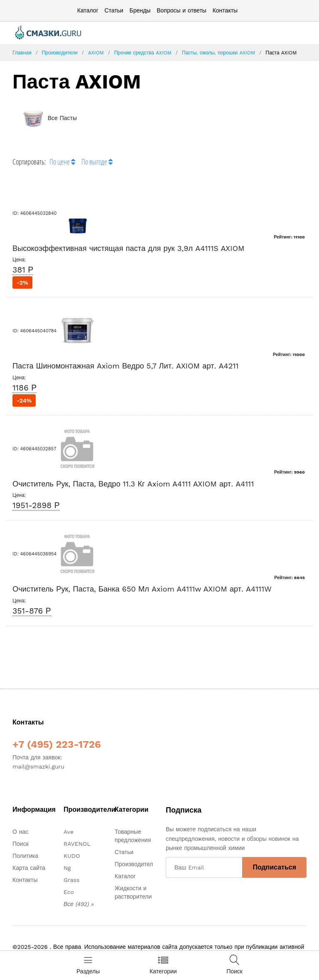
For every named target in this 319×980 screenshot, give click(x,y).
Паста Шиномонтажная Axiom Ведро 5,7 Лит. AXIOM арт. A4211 (125, 366)
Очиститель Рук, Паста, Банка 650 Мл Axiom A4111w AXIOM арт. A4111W (142, 589)
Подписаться (274, 867)
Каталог (88, 10)
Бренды (140, 10)
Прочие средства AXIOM (143, 53)
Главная (22, 53)
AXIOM (96, 53)
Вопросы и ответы (182, 10)
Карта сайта (29, 868)
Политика (25, 856)
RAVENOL (77, 844)
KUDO (72, 856)
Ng (67, 868)
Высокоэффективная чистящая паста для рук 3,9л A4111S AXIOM (129, 248)
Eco (69, 892)
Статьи (114, 10)
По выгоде (97, 162)
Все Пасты (49, 118)
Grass (71, 880)
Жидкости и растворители (133, 892)
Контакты (225, 10)
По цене (62, 162)
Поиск (21, 844)
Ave (69, 832)
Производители (60, 53)
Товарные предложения (133, 836)
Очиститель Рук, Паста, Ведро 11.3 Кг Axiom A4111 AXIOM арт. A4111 (133, 484)
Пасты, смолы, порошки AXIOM (218, 53)
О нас (20, 832)
